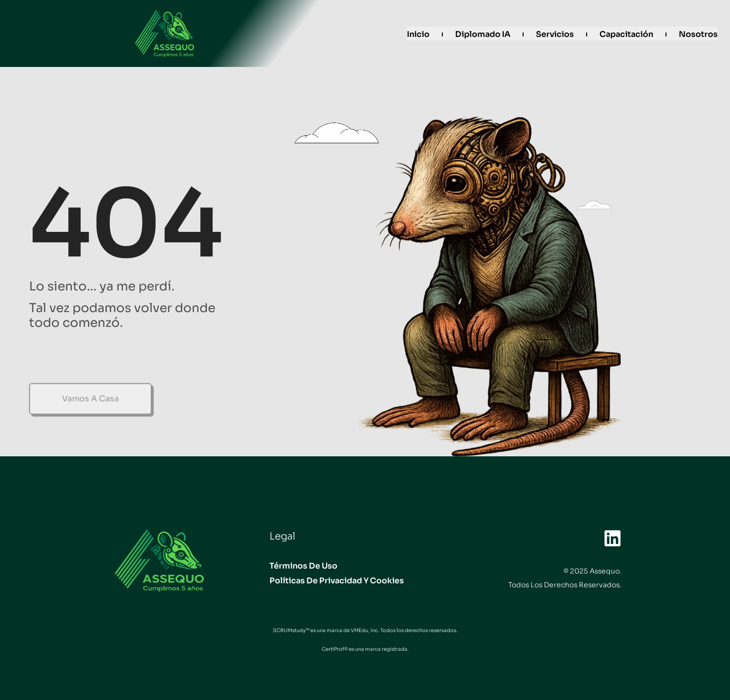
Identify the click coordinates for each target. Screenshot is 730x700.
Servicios (555, 34)
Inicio (418, 34)
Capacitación (626, 34)
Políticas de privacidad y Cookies (337, 581)
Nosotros (698, 34)
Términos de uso (303, 566)
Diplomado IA (483, 34)
